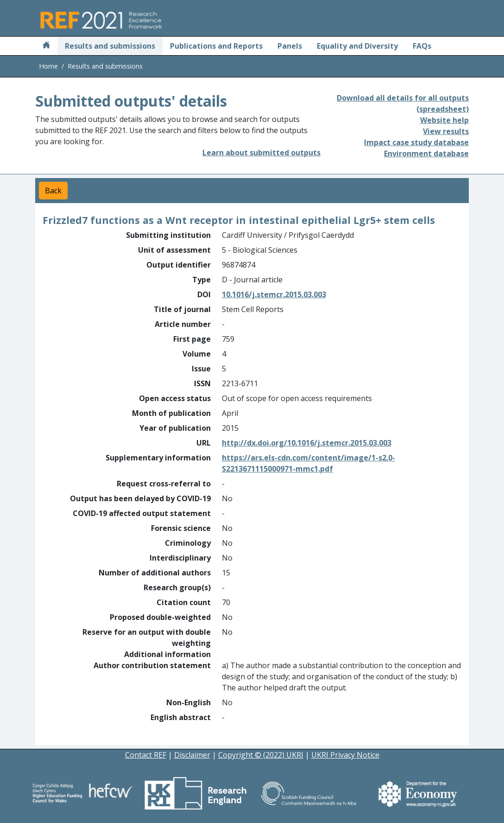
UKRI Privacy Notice (345, 755)
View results (446, 131)
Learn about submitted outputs (261, 153)
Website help (444, 120)
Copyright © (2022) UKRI (261, 755)
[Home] (46, 46)
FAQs (422, 46)
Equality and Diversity (357, 46)
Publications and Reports (216, 46)
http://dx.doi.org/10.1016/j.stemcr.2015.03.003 (307, 443)
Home (48, 66)
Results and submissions (110, 46)
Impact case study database (416, 142)
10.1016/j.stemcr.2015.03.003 (274, 294)
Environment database (426, 153)
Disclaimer (192, 755)
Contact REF (146, 755)
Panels (290, 46)
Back (53, 191)
